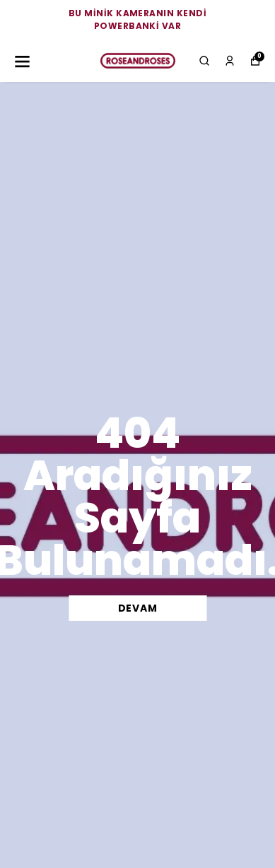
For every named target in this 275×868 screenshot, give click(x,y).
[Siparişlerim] (230, 61)
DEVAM (138, 608)
